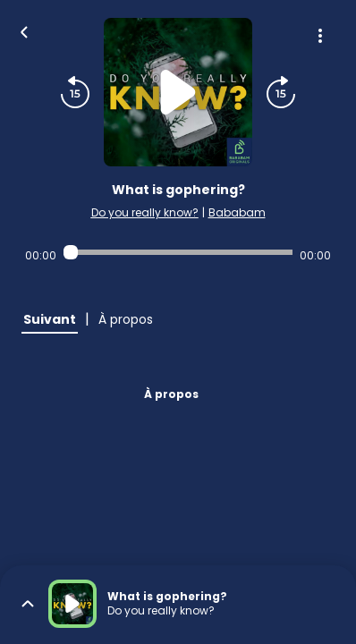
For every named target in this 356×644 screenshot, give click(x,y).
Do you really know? (145, 212)
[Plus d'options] (320, 36)
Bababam (237, 212)
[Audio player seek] (178, 252)
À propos (171, 394)
